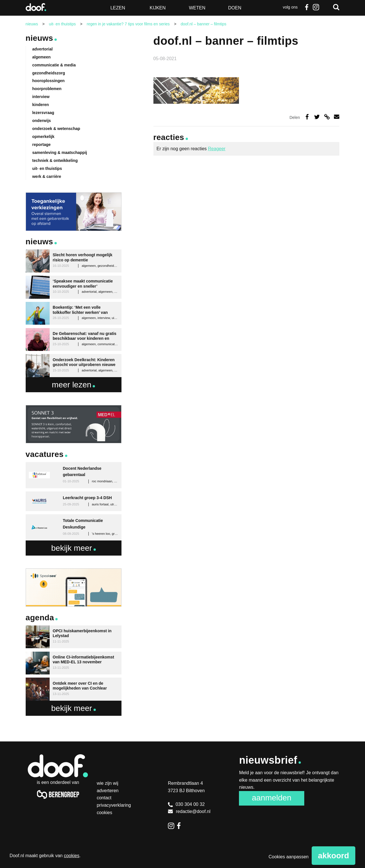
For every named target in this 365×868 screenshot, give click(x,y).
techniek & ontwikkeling (55, 160)
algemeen (41, 57)
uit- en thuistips (47, 168)
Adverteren (108, 791)
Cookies (104, 813)
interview (41, 97)
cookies (72, 856)
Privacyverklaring (114, 805)
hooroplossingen (48, 81)
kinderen (40, 105)
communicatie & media (54, 65)
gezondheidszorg (49, 73)
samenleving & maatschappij (60, 153)
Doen (235, 8)
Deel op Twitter (317, 117)
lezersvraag (43, 113)
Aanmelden (272, 798)
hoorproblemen (47, 89)
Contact (104, 798)
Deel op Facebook (307, 117)
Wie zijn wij (108, 783)
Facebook (307, 7)
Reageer (217, 149)
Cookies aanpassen (289, 857)
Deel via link (327, 117)
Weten (197, 8)
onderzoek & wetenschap (56, 129)
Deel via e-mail (337, 117)
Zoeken (336, 7)
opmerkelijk (43, 137)
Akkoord (333, 856)
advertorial (42, 49)
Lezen (118, 8)
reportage (41, 145)
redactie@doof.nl (189, 811)
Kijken (158, 8)
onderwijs (41, 121)
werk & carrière (47, 176)
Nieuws (39, 38)
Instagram (316, 7)
